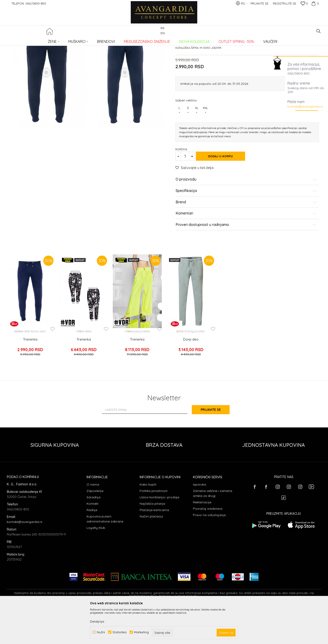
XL (197, 149)
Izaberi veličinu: (186, 139)
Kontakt (92, 540)
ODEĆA (68, 40)
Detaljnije (97, 621)
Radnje (92, 547)
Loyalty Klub (96, 564)
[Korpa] (315, 3)
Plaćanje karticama (154, 547)
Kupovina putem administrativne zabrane (105, 556)
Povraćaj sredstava (208, 545)
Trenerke (82, 40)
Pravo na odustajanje (209, 552)
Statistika (119, 632)
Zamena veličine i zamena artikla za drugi (213, 530)
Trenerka (30, 378)
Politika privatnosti (154, 528)
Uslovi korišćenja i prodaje (159, 534)
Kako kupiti (148, 521)
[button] (319, 31)
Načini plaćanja (151, 553)
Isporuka (199, 521)
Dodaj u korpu (223, 195)
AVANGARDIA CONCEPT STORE (26, 40)
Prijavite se (214, 446)
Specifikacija (246, 230)
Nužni (101, 632)
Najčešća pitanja (152, 540)
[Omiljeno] (304, 4)
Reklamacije (202, 539)
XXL (205, 149)
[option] (30, 346)
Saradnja (94, 534)
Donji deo (191, 378)
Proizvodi (55, 40)
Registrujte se (284, 3)
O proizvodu (246, 218)
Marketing (141, 632)
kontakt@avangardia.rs (305, 106)
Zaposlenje (95, 528)
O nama (93, 521)
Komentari (246, 252)
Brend (246, 241)
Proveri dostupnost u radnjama (246, 263)
